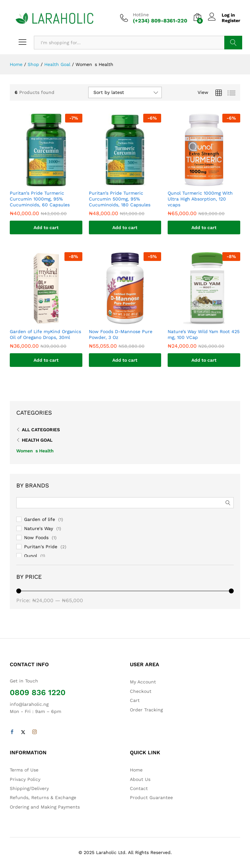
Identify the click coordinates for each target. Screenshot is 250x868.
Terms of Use (24, 770)
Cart (135, 700)
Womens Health (35, 451)
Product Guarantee (151, 797)
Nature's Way (39, 528)
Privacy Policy (25, 779)
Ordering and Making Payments (45, 807)
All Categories (41, 430)
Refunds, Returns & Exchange (43, 797)
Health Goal (37, 440)
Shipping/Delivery (29, 788)
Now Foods (36, 538)
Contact (139, 788)
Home (136, 770)
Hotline (141, 15)
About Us (140, 779)
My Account (143, 682)
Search (233, 43)
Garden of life (40, 519)
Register (231, 20)
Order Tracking (146, 710)
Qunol (31, 556)
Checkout (141, 691)
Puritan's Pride (41, 547)
